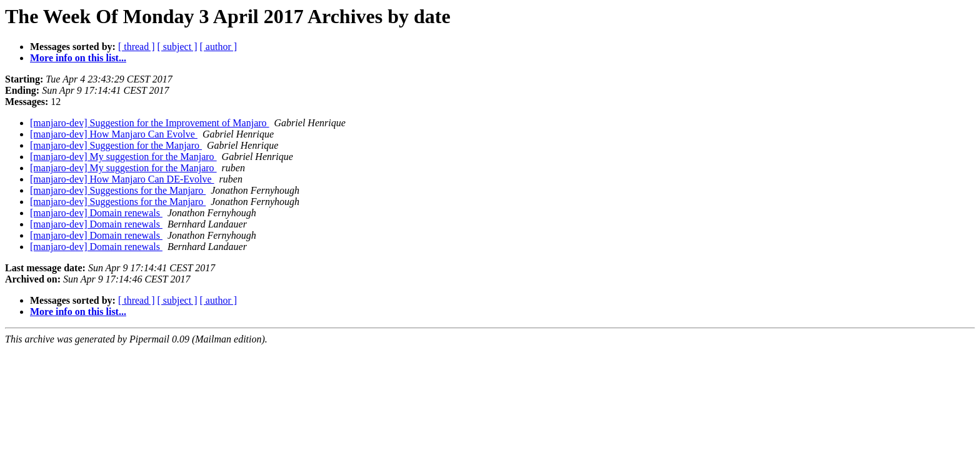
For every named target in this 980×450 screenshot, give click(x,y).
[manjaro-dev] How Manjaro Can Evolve (114, 134)
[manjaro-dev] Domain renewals (96, 213)
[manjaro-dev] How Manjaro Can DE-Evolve (122, 179)
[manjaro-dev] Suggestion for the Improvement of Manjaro (150, 123)
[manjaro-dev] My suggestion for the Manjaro (123, 157)
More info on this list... (78, 58)
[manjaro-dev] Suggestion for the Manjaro (116, 145)
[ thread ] (137, 47)
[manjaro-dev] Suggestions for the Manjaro (118, 190)
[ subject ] (177, 47)
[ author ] (219, 47)
